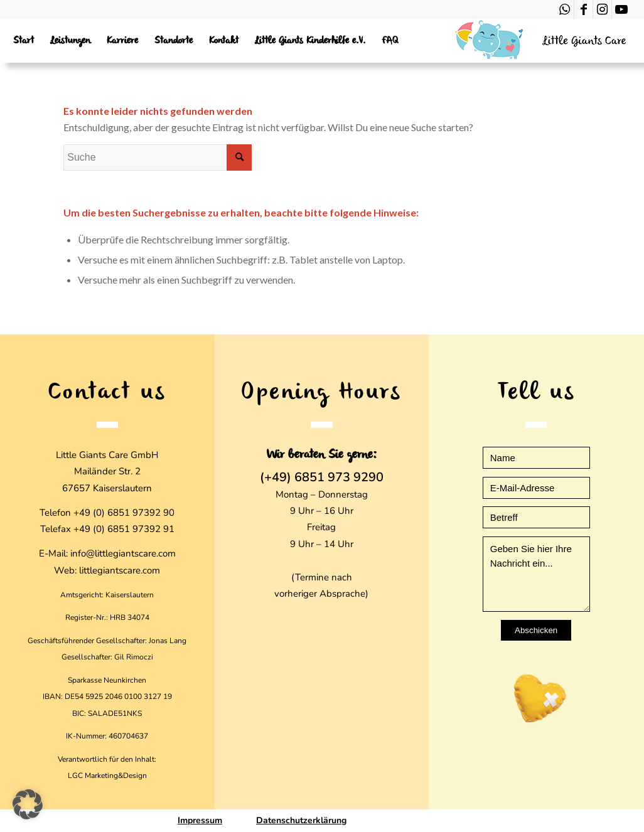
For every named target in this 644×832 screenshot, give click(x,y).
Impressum (200, 820)
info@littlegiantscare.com (123, 553)
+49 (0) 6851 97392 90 (124, 513)
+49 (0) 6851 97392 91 (124, 529)
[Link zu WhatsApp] (565, 9)
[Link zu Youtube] (621, 9)
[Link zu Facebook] (583, 9)
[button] (28, 804)
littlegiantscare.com (120, 570)
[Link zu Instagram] (602, 9)
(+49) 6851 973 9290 (322, 477)
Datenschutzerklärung (301, 820)
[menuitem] (24, 41)
